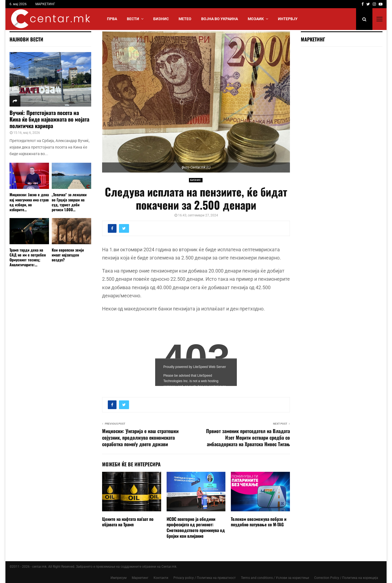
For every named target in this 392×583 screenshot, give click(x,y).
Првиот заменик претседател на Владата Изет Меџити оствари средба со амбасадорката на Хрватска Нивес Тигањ (248, 437)
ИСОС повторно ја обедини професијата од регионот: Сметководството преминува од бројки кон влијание (196, 527)
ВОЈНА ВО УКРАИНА (220, 19)
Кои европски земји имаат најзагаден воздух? (68, 255)
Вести (133, 19)
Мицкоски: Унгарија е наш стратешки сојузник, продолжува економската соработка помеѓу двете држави (140, 437)
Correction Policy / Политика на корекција (346, 578)
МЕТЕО (185, 19)
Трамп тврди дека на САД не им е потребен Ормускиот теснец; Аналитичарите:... (28, 257)
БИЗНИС (161, 19)
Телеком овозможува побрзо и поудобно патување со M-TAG (259, 522)
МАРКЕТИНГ (45, 4)
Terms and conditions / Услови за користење (275, 578)
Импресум (119, 578)
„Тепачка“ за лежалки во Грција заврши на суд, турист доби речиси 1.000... (69, 202)
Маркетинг (140, 578)
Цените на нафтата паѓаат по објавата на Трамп (128, 522)
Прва (112, 19)
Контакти (161, 578)
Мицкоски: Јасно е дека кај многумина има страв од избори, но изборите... (29, 202)
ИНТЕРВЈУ (288, 19)
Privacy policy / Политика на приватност (205, 578)
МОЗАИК (256, 19)
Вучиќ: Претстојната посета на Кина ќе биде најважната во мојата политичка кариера (49, 119)
